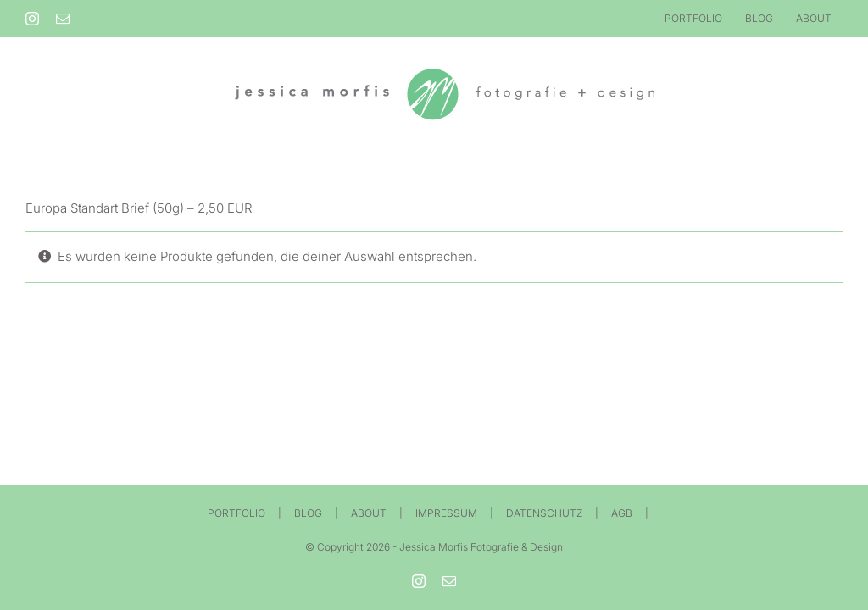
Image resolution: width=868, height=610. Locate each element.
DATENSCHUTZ (544, 513)
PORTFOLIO (236, 513)
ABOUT (369, 513)
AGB (622, 513)
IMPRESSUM (446, 513)
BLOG (308, 513)
